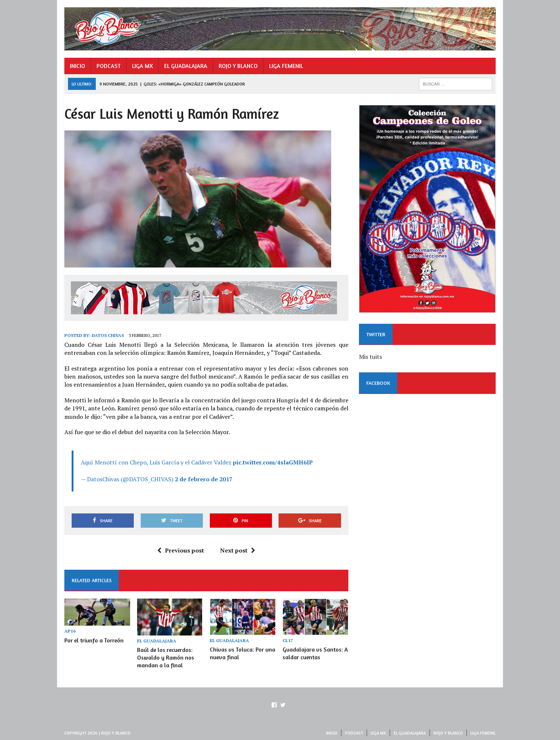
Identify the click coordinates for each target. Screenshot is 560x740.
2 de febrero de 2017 (204, 479)
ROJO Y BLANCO (238, 66)
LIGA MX (142, 66)
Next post (238, 550)
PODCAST (109, 66)
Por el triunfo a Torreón (94, 640)
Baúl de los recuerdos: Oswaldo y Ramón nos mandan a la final (166, 657)
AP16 (70, 631)
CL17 (288, 640)
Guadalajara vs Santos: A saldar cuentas (315, 653)
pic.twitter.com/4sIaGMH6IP (273, 462)
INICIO (77, 66)
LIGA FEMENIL (286, 66)
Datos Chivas (108, 335)
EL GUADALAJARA (186, 66)
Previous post (181, 550)
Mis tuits (370, 357)
